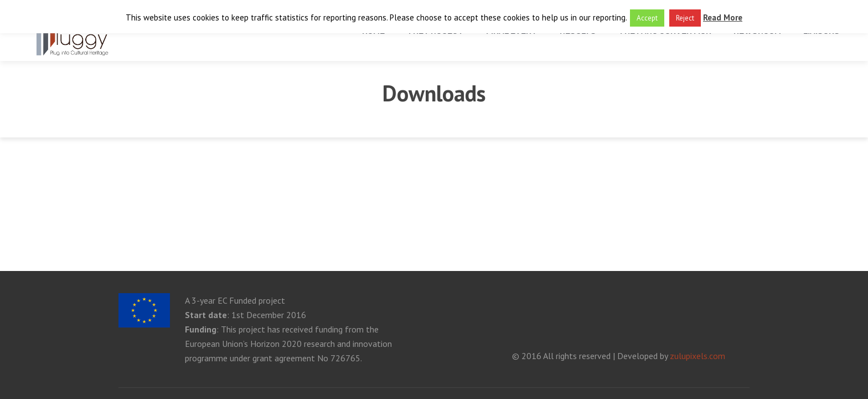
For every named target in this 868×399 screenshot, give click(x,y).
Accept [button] (647, 18)
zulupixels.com (697, 356)
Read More (723, 17)
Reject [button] (685, 18)
